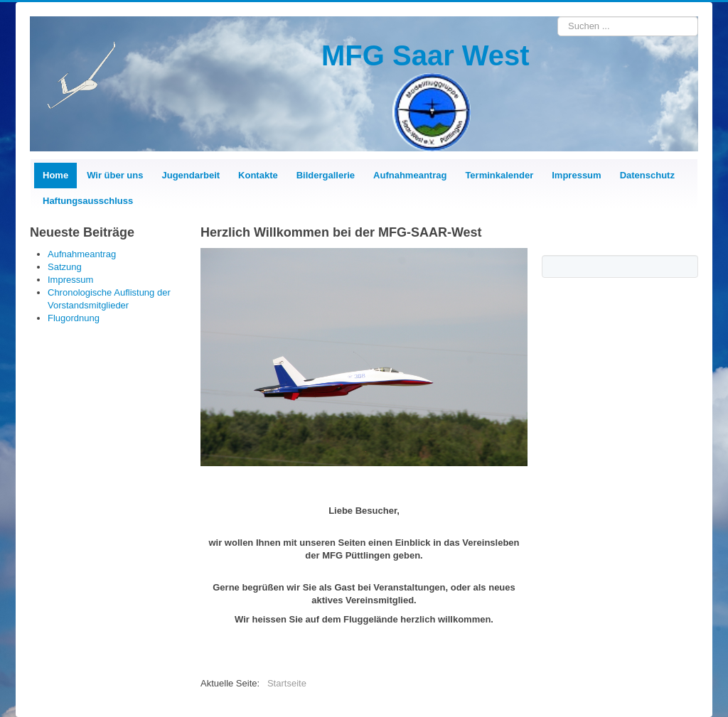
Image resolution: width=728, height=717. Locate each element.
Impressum (576, 175)
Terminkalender (499, 175)
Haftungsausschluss (88, 201)
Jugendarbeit (191, 175)
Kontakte (258, 175)
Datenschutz (647, 175)
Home (55, 175)
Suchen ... (558, 17)
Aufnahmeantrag (410, 175)
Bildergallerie (326, 175)
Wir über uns (115, 175)
